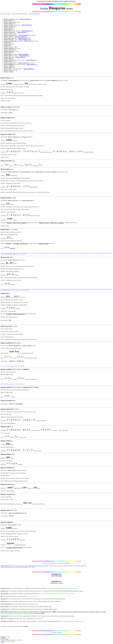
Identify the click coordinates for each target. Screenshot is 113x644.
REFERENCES (57, 574)
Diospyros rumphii (28, 69)
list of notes (60, 633)
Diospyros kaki (25, 25)
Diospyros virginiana (23, 54)
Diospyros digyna (21, 32)
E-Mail (13, 641)
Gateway (55, 633)
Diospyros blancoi (26, 31)
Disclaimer (2, 642)
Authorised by (3, 637)
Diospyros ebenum (22, 38)
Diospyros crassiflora (24, 19)
